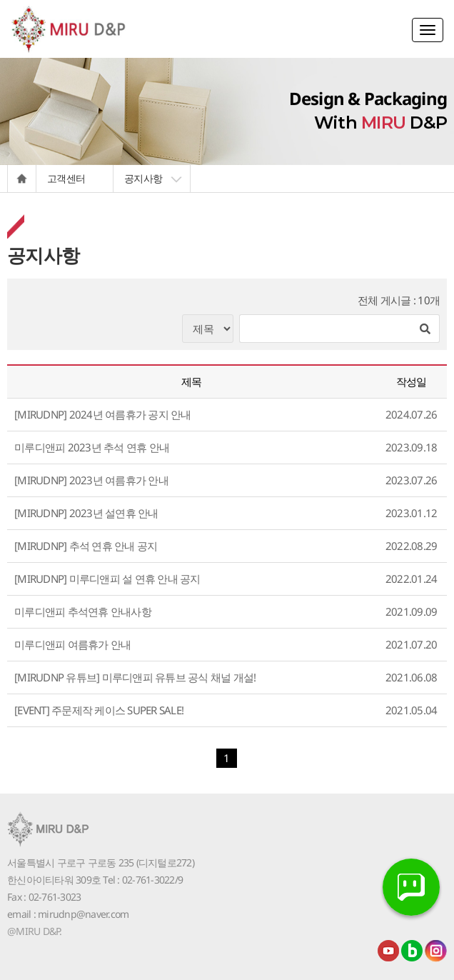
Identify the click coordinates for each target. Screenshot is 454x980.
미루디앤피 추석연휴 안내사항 (83, 611)
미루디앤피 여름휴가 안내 (72, 644)
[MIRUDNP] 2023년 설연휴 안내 (86, 513)
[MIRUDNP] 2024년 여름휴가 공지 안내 (103, 414)
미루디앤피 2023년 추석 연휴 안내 (92, 447)
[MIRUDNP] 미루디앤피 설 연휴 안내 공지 (107, 579)
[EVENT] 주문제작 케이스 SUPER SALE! (99, 710)
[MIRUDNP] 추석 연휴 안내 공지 (86, 546)
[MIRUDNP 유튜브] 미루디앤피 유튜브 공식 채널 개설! (135, 677)
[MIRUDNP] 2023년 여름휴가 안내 (91, 480)
